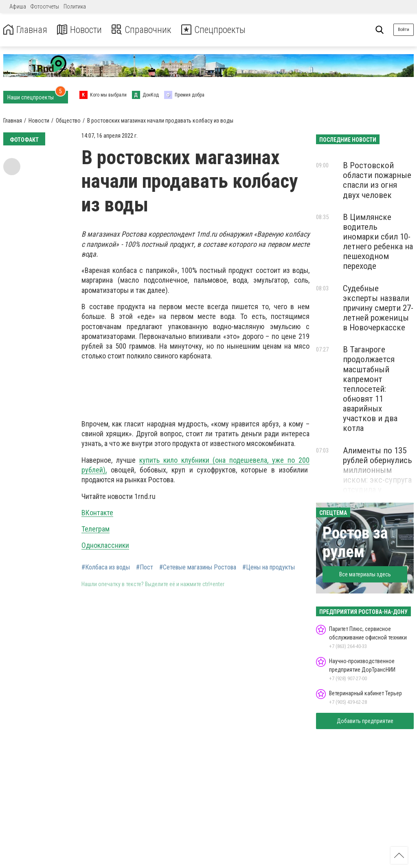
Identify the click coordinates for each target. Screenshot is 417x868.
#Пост (145, 567)
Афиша (18, 7)
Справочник (144, 30)
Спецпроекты (217, 30)
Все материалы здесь (365, 574)
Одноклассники (105, 545)
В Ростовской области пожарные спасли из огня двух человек (377, 180)
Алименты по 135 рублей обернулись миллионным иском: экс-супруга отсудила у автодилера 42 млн (377, 475)
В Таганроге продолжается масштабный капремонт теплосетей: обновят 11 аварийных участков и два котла (370, 389)
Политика (75, 7)
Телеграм (95, 529)
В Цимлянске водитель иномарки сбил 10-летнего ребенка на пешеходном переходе (378, 242)
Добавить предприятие (365, 721)
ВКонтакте (97, 513)
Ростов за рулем (355, 542)
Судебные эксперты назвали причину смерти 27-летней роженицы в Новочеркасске (378, 308)
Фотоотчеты (45, 7)
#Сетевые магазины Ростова (198, 567)
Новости (81, 30)
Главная (26, 30)
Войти (404, 30)
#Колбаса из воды (106, 567)
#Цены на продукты (269, 567)
